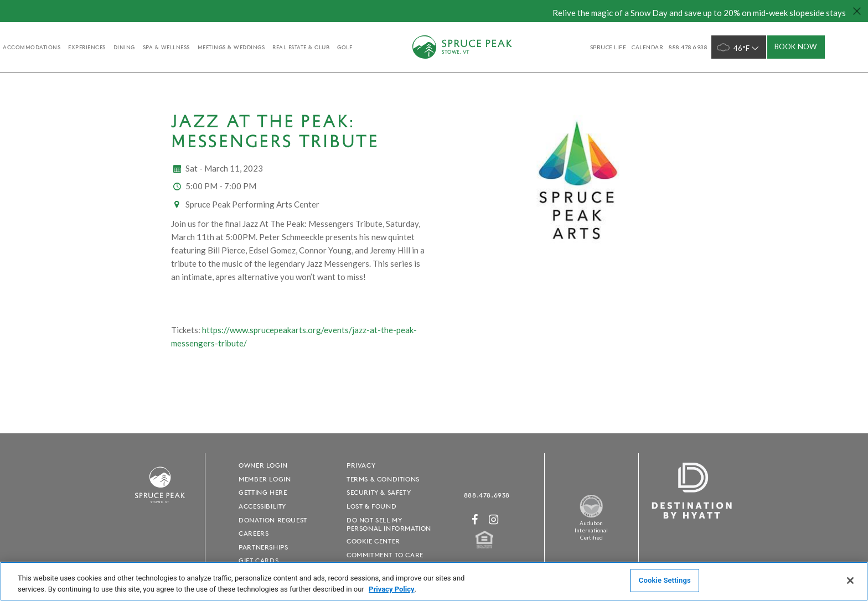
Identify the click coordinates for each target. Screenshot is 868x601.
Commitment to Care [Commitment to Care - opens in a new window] (385, 555)
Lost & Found (371, 506)
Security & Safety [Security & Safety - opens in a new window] (379, 492)
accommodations (32, 47)
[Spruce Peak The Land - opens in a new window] (591, 515)
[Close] (850, 581)
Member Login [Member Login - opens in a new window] (265, 479)
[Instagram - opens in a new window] (494, 519)
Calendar (647, 47)
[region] (434, 581)
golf (345, 47)
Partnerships (263, 547)
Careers (254, 533)
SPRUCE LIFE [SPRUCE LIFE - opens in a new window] (608, 47)
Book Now (796, 46)
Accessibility (262, 506)
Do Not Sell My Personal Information (389, 524)
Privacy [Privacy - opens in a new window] (361, 465)
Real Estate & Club (301, 47)
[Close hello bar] (857, 11)
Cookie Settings (665, 580)
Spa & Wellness (166, 47)
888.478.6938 (487, 495)
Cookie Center (373, 541)
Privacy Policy (391, 589)
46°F (739, 47)
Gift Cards (259, 560)
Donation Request (273, 520)
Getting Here (263, 492)
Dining (124, 47)
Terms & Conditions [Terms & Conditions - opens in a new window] (383, 479)
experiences (87, 47)
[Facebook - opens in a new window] (475, 519)
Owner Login (263, 465)
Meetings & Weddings (231, 47)
